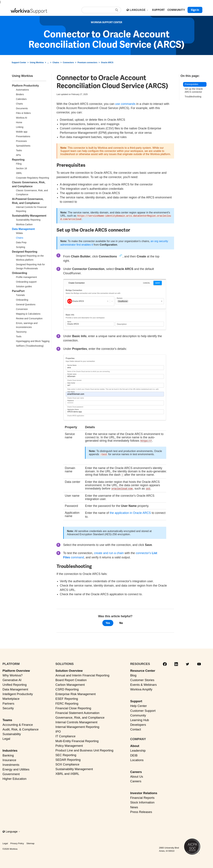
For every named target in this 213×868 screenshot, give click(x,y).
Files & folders (23, 113)
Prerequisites (192, 84)
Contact (136, 729)
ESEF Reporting (67, 698)
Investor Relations (144, 792)
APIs (18, 155)
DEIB (134, 755)
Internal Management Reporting (77, 726)
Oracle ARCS (107, 63)
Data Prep (21, 242)
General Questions (26, 304)
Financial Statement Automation (77, 712)
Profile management (26, 277)
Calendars (21, 99)
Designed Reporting (25, 252)
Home (19, 122)
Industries (10, 750)
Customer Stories (142, 679)
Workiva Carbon (24, 224)
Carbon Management (70, 684)
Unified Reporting (15, 684)
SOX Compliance (67, 764)
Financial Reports (142, 797)
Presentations (23, 136)
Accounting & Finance (18, 724)
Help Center (138, 705)
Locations (137, 759)
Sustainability (12, 733)
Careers (136, 771)
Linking (20, 127)
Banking (8, 755)
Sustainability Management (29, 216)
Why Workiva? (13, 675)
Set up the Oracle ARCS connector (194, 90)
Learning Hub (140, 719)
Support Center (19, 63)
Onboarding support (26, 282)
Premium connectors (87, 63)
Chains (56, 63)
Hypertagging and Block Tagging (33, 341)
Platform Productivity (25, 86)
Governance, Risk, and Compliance (80, 717)
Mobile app (22, 132)
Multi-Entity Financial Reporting (77, 740)
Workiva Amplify (141, 689)
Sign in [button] (195, 10)
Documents (22, 108)
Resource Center (143, 670)
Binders (20, 94)
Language (139, 10)
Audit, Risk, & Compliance (21, 729)
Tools (19, 336)
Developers (138, 724)
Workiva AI (22, 118)
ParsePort (18, 291)
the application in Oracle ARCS (130, 512)
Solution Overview (69, 670)
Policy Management (69, 745)
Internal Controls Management (76, 721)
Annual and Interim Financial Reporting (82, 675)
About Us (137, 776)
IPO (58, 731)
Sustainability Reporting (28, 220)
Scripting (20, 247)
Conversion (22, 309)
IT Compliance (65, 736)
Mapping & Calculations (28, 314)
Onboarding (20, 273)
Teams (7, 719)
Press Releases (141, 811)
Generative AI (12, 679)
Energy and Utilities (16, 769)
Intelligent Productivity (18, 693)
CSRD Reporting (67, 689)
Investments (11, 764)
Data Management (23, 229)
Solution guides (24, 286)
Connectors (68, 63)
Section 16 (21, 168)
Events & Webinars (143, 684)
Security (8, 707)
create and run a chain (109, 552)
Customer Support (143, 710)
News (134, 806)
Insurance (9, 759)
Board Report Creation (71, 679)
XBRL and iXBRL (67, 773)
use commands (125, 104)
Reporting (18, 160)
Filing (19, 164)
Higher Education (14, 778)
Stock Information (142, 802)
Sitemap (30, 843)
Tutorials (20, 295)
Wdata (19, 233)
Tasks (19, 150)
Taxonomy (21, 332)
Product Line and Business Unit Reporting (84, 750)
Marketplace (11, 698)
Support (136, 700)
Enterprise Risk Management (76, 693)
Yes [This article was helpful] (108, 622)
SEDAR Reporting (68, 759)
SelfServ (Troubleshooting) (30, 346)
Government (11, 773)
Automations (22, 90)
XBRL (19, 173)
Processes (21, 141)
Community (138, 715)
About (135, 745)
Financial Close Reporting (73, 707)
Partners (8, 703)
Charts (19, 104)
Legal (6, 738)
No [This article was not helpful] (121, 622)
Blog (133, 675)
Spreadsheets (23, 146)
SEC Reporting (66, 754)
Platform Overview (16, 670)
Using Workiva (37, 63)
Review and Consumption (29, 318)
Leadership (138, 750)
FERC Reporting (67, 703)
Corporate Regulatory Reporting (32, 178)
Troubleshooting (193, 97)
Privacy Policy (17, 843)
